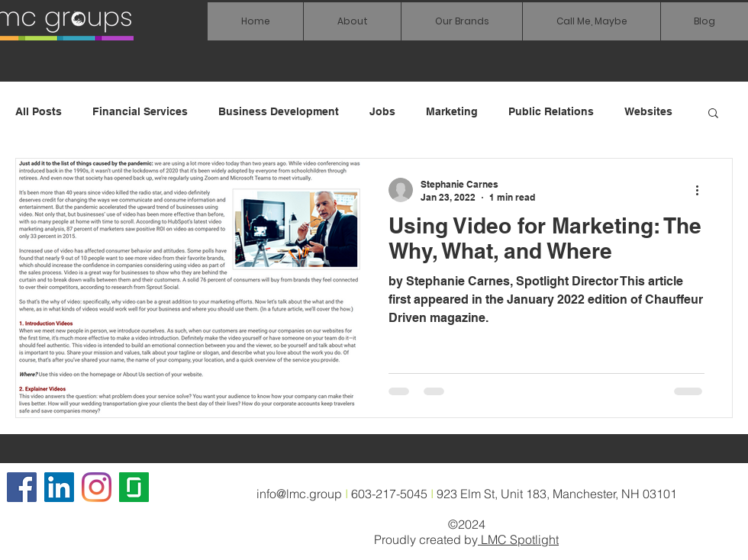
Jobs (382, 111)
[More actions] (702, 190)
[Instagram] (97, 487)
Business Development (279, 111)
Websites (648, 111)
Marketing (452, 111)
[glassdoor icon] (134, 487)
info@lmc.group (299, 494)
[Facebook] (22, 487)
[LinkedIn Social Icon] (59, 487)
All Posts (39, 111)
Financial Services (140, 111)
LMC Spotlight (518, 539)
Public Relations (551, 111)
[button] (461, 21)
